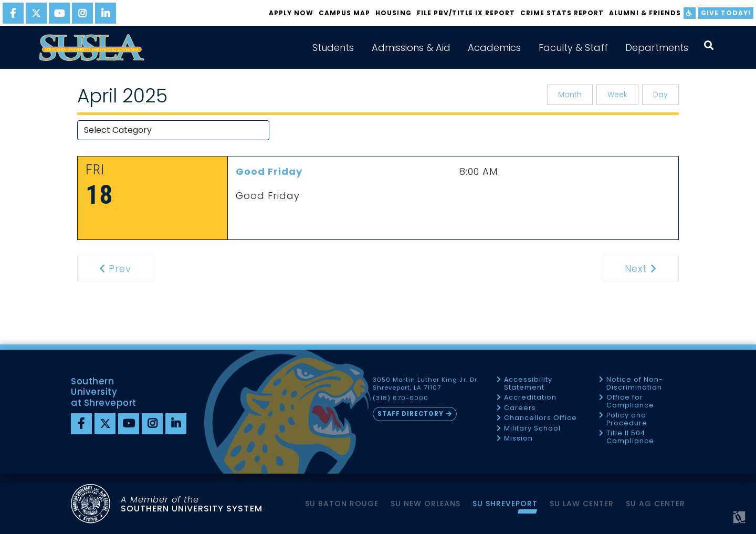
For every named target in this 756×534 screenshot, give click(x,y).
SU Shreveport (505, 504)
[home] (92, 48)
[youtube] (59, 13)
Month (570, 95)
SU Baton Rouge (342, 504)
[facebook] (13, 13)
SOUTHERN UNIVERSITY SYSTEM (192, 504)
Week (617, 95)
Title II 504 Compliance (630, 437)
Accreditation (530, 398)
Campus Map (344, 13)
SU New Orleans (426, 504)
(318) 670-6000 (401, 398)
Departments (657, 48)
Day (660, 95)
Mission (518, 439)
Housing (393, 13)
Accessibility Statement (528, 384)
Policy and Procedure (627, 419)
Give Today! (726, 13)
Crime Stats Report (562, 13)
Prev (122, 269)
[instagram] (82, 13)
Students (333, 48)
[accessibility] (690, 13)
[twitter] (36, 13)
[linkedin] (106, 13)
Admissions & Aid (411, 48)
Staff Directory (411, 414)
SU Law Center (582, 504)
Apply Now (291, 13)
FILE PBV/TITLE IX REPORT (466, 13)
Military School (532, 429)
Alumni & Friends (645, 13)
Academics (494, 48)
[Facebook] (81, 424)
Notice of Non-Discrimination (635, 384)
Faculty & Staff (573, 48)
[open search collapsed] (709, 45)
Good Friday (269, 171)
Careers (520, 408)
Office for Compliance (630, 401)
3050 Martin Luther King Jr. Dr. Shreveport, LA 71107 (426, 384)
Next (651, 269)
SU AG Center (655, 504)
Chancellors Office (540, 418)
